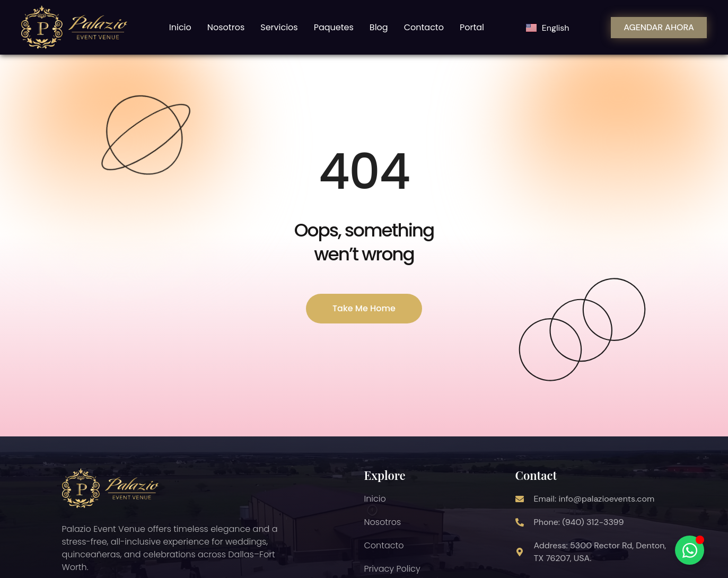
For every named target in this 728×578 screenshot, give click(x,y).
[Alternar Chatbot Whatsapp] (690, 550)
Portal (472, 27)
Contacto (424, 27)
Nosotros (226, 27)
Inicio (180, 27)
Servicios (279, 27)
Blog (379, 27)
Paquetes (334, 27)
